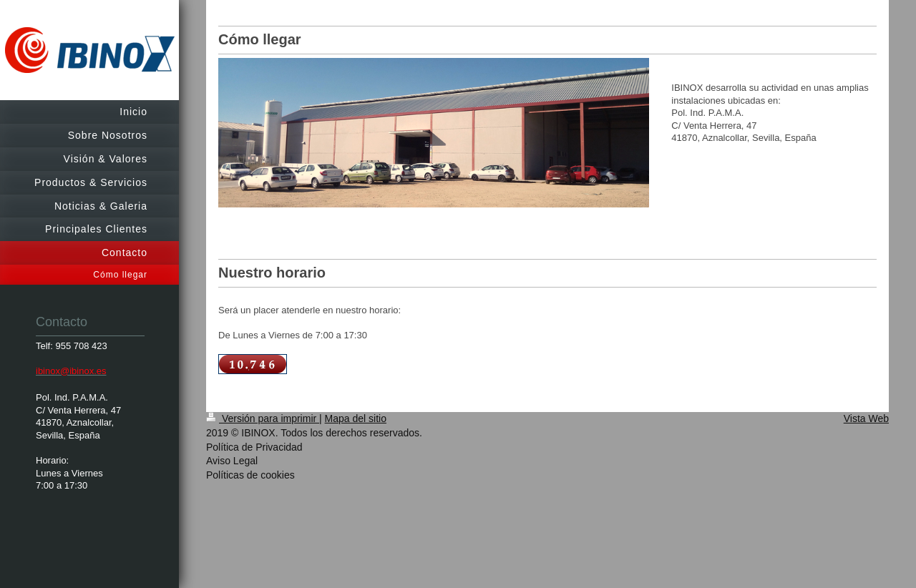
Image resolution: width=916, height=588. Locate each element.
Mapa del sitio (356, 418)
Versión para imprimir (263, 418)
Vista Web (866, 418)
